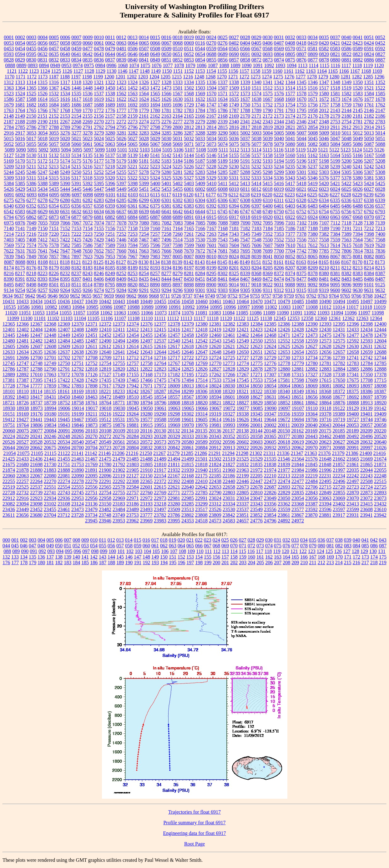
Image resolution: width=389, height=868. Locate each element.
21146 (105, 453)
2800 (178, 127)
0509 (166, 49)
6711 (211, 212)
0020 (200, 37)
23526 (215, 509)
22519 (9, 487)
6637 (121, 212)
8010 (211, 256)
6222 (279, 195)
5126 (379, 150)
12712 (133, 358)
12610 (78, 346)
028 (251, 540)
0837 (110, 60)
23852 (256, 515)
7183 (256, 228)
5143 (178, 155)
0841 (144, 60)
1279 (323, 77)
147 (138, 557)
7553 (290, 240)
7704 (290, 251)
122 (303, 551)
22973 (160, 498)
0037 (335, 37)
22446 (243, 481)
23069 (339, 498)
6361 (133, 206)
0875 (290, 60)
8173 (380, 262)
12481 (23, 341)
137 (50, 557)
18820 (201, 403)
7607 (268, 245)
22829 (284, 493)
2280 (211, 122)
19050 (147, 408)
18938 (23, 408)
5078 (268, 144)
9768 (368, 296)
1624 (144, 99)
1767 (54, 110)
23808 (201, 515)
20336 (201, 436)
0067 (166, 43)
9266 (88, 290)
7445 (110, 240)
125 (329, 551)
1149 (156, 71)
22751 (91, 493)
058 (129, 546)
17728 (9, 386)
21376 (325, 453)
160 (251, 557)
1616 (65, 99)
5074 (223, 144)
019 (173, 540)
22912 (9, 498)
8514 (88, 285)
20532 (50, 442)
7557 (313, 240)
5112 (234, 150)
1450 (110, 88)
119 (277, 551)
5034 (211, 138)
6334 (324, 200)
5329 (211, 178)
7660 (121, 251)
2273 (133, 122)
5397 (121, 183)
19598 (174, 419)
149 (155, 557)
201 (225, 562)
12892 (23, 375)
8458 (211, 279)
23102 (50, 504)
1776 (110, 110)
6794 (9, 217)
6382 (178, 206)
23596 (325, 509)
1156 (233, 71)
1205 (165, 77)
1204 (154, 77)
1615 (54, 99)
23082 (9, 504)
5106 (179, 150)
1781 (166, 110)
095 (68, 551)
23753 (133, 515)
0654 (200, 54)
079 (313, 546)
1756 (313, 105)
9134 (9, 290)
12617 (174, 346)
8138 (166, 262)
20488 (339, 436)
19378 (325, 414)
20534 (64, 442)
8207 (290, 268)
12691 (9, 358)
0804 (279, 54)
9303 (223, 290)
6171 (200, 195)
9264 (65, 290)
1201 (120, 77)
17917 (105, 386)
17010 (36, 375)
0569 (279, 49)
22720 (339, 487)
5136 (99, 155)
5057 (54, 144)
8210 (324, 268)
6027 (369, 189)
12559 (311, 341)
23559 (284, 509)
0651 (178, 54)
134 (24, 557)
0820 (324, 54)
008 (76, 540)
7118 (346, 223)
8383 (358, 273)
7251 (110, 234)
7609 (279, 245)
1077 (168, 65)
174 (374, 557)
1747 (211, 105)
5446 (88, 189)
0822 (346, 54)
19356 (284, 414)
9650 (64, 296)
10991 (175, 307)
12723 (201, 358)
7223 (88, 234)
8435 (144, 279)
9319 (324, 290)
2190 (43, 122)
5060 (76, 144)
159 (243, 557)
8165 (324, 262)
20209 (366, 431)
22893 (380, 493)
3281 (121, 133)
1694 (155, 105)
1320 (88, 82)
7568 (380, 240)
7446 (121, 240)
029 (260, 540)
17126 (91, 375)
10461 (215, 301)
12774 (243, 363)
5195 (290, 161)
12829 (243, 369)
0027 (234, 37)
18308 (215, 391)
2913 (358, 127)
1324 (133, 82)
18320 (229, 391)
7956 (121, 256)
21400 (366, 453)
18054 (270, 386)
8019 (223, 256)
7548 (256, 240)
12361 (335, 318)
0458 (65, 49)
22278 (78, 481)
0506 (133, 49)
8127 (121, 262)
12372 (105, 324)
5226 (189, 167)
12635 (36, 352)
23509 (174, 509)
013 (120, 540)
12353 (293, 318)
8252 (121, 273)
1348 (335, 82)
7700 (279, 251)
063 (173, 546)
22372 (160, 481)
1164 (322, 71)
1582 (346, 94)
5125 (368, 150)
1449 (99, 88)
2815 (223, 127)
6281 (76, 200)
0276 (223, 43)
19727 (353, 419)
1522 (380, 88)
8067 (335, 256)
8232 (65, 273)
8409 (121, 279)
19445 (64, 419)
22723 (353, 487)
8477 (301, 279)
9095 (335, 285)
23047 (256, 498)
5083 (324, 144)
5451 (144, 189)
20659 (23, 448)
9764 (334, 296)
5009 (324, 133)
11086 (256, 313)
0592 (380, 49)
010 (94, 540)
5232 (256, 167)
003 (33, 540)
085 (365, 546)
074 (269, 546)
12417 (188, 330)
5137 (110, 155)
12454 (133, 335)
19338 (243, 414)
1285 (368, 77)
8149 (245, 262)
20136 (215, 431)
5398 (133, 183)
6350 (20, 206)
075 (278, 546)
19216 (105, 414)
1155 (222, 71)
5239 (335, 167)
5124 (357, 150)
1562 (121, 94)
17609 (311, 380)
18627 (256, 397)
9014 (234, 285)
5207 (369, 161)
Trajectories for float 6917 (194, 812)
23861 (284, 515)
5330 (223, 178)
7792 (335, 251)
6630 (54, 212)
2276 (166, 122)
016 (146, 540)
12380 (201, 324)
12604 (380, 341)
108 (182, 551)
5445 (76, 189)
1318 (76, 82)
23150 (105, 504)
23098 (36, 504)
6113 (144, 195)
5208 (380, 161)
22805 (243, 493)
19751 (9, 425)
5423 (358, 183)
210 (304, 562)
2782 (369, 122)
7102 (302, 223)
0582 (324, 49)
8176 (31, 268)
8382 (346, 273)
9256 (31, 290)
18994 (50, 408)
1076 (156, 65)
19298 (174, 414)
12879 (270, 369)
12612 (105, 346)
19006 (64, 408)
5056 (43, 144)
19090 (270, 408)
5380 (358, 178)
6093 (32, 195)
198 (199, 562)
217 (365, 562)
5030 (166, 138)
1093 (280, 65)
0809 (313, 54)
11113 (186, 318)
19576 (133, 419)
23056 (311, 498)
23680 (36, 515)
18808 (174, 403)
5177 (99, 161)
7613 (324, 245)
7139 (380, 223)
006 (59, 540)
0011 (110, 37)
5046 (324, 138)
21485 (133, 459)
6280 (65, 200)
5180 (133, 161)
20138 (242, 431)
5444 (65, 189)
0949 (55, 65)
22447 (256, 481)
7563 (346, 240)
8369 (268, 273)
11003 (284, 307)
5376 (324, 178)
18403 (23, 397)
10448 (133, 301)
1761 (369, 105)
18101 (9, 391)
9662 (131, 296)
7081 (155, 223)
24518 (201, 521)
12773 (229, 363)
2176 (313, 116)
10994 (202, 307)
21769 (91, 464)
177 (15, 562)
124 (321, 551)
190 (129, 562)
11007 (298, 307)
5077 (256, 144)
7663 (144, 251)
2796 (133, 127)
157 (225, 557)
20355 (243, 436)
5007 (301, 133)
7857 (54, 256)
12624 (270, 346)
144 (111, 557)
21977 (284, 470)
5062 (99, 144)
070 (234, 546)
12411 (119, 330)
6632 (76, 212)
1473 (166, 88)
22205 (256, 476)
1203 (143, 77)
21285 (187, 453)
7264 (223, 234)
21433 (23, 459)
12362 (348, 318)
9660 (120, 296)
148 (146, 557)
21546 (284, 459)
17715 (380, 380)
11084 (228, 313)
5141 (155, 155)
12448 (50, 335)
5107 (190, 150)
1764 (20, 110)
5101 (122, 150)
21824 (215, 464)
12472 (298, 335)
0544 (200, 49)
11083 (215, 313)
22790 (215, 493)
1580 (324, 94)
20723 (105, 448)
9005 (223, 285)
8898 (189, 285)
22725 (380, 487)
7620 (380, 245)
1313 (20, 82)
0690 (234, 54)
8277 (166, 273)
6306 (223, 200)
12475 (325, 335)
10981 (37, 307)
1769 (76, 110)
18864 (325, 403)
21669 (366, 459)
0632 (43, 54)
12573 (325, 341)
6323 (290, 200)
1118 (357, 65)
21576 (311, 459)
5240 (346, 167)
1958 (313, 110)
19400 (353, 414)
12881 (298, 369)
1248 (199, 77)
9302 (211, 290)
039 (348, 540)
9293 (155, 290)
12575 (339, 341)
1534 (65, 94)
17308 (284, 375)
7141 (20, 228)
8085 (380, 256)
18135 (50, 391)
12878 (256, 369)
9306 (256, 290)
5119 (301, 150)
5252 (99, 172)
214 (339, 562)
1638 (256, 99)
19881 (133, 425)
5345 (301, 178)
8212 (346, 268)
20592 (215, 442)
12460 (215, 335)
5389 (54, 183)
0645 (121, 54)
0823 (358, 54)
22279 (91, 481)
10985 (92, 307)
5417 (290, 183)
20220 (380, 431)
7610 (290, 245)
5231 (245, 167)
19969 (174, 425)
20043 (325, 425)
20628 (353, 442)
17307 (270, 375)
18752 (64, 403)
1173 (43, 77)
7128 (357, 223)
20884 (201, 448)
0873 (268, 60)
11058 (93, 313)
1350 (358, 82)
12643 (146, 352)
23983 (160, 521)
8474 (279, 279)
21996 (325, 470)
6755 (335, 212)
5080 (290, 144)
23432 (380, 504)
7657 (110, 251)
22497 (353, 481)
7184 (268, 228)
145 (120, 557)
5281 (178, 172)
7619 (369, 245)
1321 (99, 82)
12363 (362, 318)
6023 (324, 189)
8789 (99, 285)
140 (76, 557)
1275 (278, 77)
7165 (189, 228)
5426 (9, 189)
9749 (210, 296)
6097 (77, 195)
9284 (121, 290)
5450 (133, 189)
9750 (221, 296)
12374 (133, 324)
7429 (99, 240)
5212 (43, 167)
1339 (245, 82)
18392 (9, 397)
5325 (166, 178)
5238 (324, 167)
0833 (65, 60)
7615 (346, 245)
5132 (54, 155)
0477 (88, 49)
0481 (121, 49)
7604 (234, 245)
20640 (380, 442)
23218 (160, 504)
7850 (43, 256)
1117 (346, 65)
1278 (312, 77)
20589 (201, 442)
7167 (211, 228)
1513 (279, 88)
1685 (65, 105)
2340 (234, 122)
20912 (215, 448)
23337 (243, 504)
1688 (99, 105)
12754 (105, 363)
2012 (324, 110)
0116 (200, 43)
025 (225, 540)
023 (208, 540)
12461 (229, 335)
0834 (76, 60)
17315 (298, 375)
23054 (298, 498)
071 (243, 546)
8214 (369, 268)
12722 (188, 358)
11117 (200, 318)
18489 (119, 397)
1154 (211, 71)
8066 (324, 256)
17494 (188, 380)
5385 (20, 183)
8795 (110, 285)
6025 (346, 189)
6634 (99, 212)
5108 (201, 150)
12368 (50, 324)
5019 (54, 138)
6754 (324, 212)
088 (7, 551)
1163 (311, 71)
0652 (189, 54)
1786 (223, 110)
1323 (121, 82)
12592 (353, 341)
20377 (284, 436)
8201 (234, 268)
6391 (200, 206)
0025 (223, 37)
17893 (78, 386)
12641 (119, 352)
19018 (105, 408)
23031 (229, 498)
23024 (215, 498)
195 (173, 562)
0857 (234, 60)
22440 (229, 481)
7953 (110, 256)
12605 (9, 346)
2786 (31, 127)
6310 (268, 200)
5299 (279, 172)
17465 (133, 380)
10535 (10, 307)
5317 (76, 178)
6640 (155, 212)
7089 (234, 223)
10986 (106, 307)
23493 (146, 509)
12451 (91, 335)
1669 (290, 99)
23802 (188, 515)
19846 (78, 425)
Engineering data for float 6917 (195, 833)
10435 (50, 301)
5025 (110, 138)
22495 (325, 481)
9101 (369, 285)
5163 (324, 155)
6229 (357, 195)
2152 (54, 116)
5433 (31, 189)
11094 (337, 313)
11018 (366, 307)
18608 (243, 397)
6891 (189, 217)
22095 (91, 476)
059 (138, 546)
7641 (43, 251)
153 (190, 557)
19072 (229, 408)
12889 (9, 375)
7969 (144, 256)
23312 (215, 504)
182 (59, 562)
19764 (23, 425)
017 (155, 540)
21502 (215, 459)
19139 (366, 408)
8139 (177, 262)
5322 (133, 178)
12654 (298, 352)
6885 (144, 217)
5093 (55, 150)
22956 (91, 498)
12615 (146, 346)
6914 (200, 217)
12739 (339, 358)
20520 (380, 436)
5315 (54, 178)
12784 (366, 363)
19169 (23, 414)
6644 (200, 212)
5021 (76, 138)
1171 (20, 77)
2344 (279, 122)
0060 (88, 43)
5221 (133, 167)
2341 (245, 122)
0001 (9, 37)
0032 (290, 37)
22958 (105, 498)
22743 (64, 493)
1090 (246, 65)
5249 (65, 172)
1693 (144, 105)
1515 (301, 88)
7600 (200, 245)
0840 (133, 60)
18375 (352, 391)
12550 (256, 341)
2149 (20, 116)
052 (76, 546)
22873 (366, 493)
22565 (105, 487)
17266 (229, 375)
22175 (201, 476)
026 (234, 540)
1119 (368, 65)
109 (191, 551)
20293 (146, 436)
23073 (380, 498)
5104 (156, 150)
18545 (146, 397)
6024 (335, 189)
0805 (290, 54)
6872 (43, 217)
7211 (358, 228)
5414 (256, 183)
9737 (188, 296)
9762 (311, 296)
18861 (298, 403)
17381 (9, 380)
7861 (65, 256)
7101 (290, 223)
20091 (64, 431)
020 (181, 540)
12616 (160, 346)
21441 (50, 459)
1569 (200, 94)
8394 (54, 279)
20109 (119, 431)
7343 (234, 234)
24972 (298, 521)
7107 (324, 223)
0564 (223, 49)
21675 (9, 464)
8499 (43, 285)
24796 (270, 521)
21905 (133, 470)
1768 (65, 110)
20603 (256, 442)
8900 (211, 285)
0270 (211, 43)
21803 (133, 464)
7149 (31, 228)
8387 (380, 273)
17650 (339, 380)
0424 (369, 43)
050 (59, 546)
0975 (89, 65)
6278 (43, 200)
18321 (242, 391)
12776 (270, 363)
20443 (311, 436)
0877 (313, 60)
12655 (311, 352)
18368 (325, 391)
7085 (200, 223)
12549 (243, 341)
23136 (91, 504)
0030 (268, 37)
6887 (155, 217)
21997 (339, 470)
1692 (133, 105)
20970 (311, 448)
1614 (43, 99)
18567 (188, 397)
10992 (189, 307)
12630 (353, 346)
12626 (298, 346)
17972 (160, 386)
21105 (37, 453)
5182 (155, 161)
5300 (290, 172)
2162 (155, 116)
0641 (76, 54)
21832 (243, 464)
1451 (121, 88)
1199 (98, 77)
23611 (9, 515)
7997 (166, 256)
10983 (65, 307)
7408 (31, 240)
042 (374, 540)
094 (60, 551)
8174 (9, 268)
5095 (77, 150)
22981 (174, 498)
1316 (54, 82)
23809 (215, 515)
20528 (36, 442)
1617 (76, 99)
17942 (133, 386)
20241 (36, 436)
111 (208, 551)
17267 (243, 375)
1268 (210, 77)
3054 (43, 133)
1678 (380, 99)
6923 (301, 217)
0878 (324, 60)
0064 (133, 43)
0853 (189, 60)
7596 (155, 245)
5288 (245, 172)
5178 (110, 161)
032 (286, 540)
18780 (133, 403)
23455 (50, 509)
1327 (155, 82)
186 (94, 562)
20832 (146, 448)
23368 (298, 504)
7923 (88, 256)
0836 (99, 60)
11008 (312, 307)
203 (243, 562)
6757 (358, 212)
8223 (43, 273)
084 (356, 546)
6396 (245, 206)
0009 (88, 37)
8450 (189, 279)
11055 (66, 313)
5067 (155, 144)
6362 (144, 206)
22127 (133, 476)
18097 (366, 386)
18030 (229, 386)
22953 (78, 498)
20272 (105, 436)
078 (304, 546)
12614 (133, 346)
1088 (224, 65)
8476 (290, 279)
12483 (50, 341)
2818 (256, 127)
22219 (311, 476)
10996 (230, 307)
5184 (178, 161)
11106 (107, 318)
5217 (99, 167)
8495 (9, 285)
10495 (353, 301)
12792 (78, 369)
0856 (223, 60)
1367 (54, 88)
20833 (160, 448)
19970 (188, 425)
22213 (284, 476)
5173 (54, 161)
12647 (201, 352)
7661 (133, 251)
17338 (339, 375)
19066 (202, 408)
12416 (174, 330)
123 (312, 551)
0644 (110, 54)
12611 (91, 346)
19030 (119, 408)
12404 (36, 330)
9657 (98, 296)
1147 (134, 71)
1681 (20, 105)
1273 (255, 77)
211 (313, 562)
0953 (66, 65)
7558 (324, 240)
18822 (229, 403)
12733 (298, 358)
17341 (353, 375)
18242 (132, 391)
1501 (178, 88)
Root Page (194, 844)
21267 (159, 453)
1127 (78, 71)
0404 (245, 43)
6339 (380, 200)
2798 (155, 127)
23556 (270, 509)
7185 (279, 228)
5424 (369, 183)
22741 (50, 493)
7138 (369, 223)
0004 (43, 37)
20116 (146, 431)
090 (25, 551)
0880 (335, 60)
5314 (43, 178)
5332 (245, 178)
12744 (380, 358)
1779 (144, 110)
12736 (325, 358)
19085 (257, 408)
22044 (366, 470)
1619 (99, 99)
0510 (178, 49)
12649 (229, 352)
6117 (166, 195)
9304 (234, 290)
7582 (65, 245)
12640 (105, 352)
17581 (284, 380)
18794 (146, 403)
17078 (78, 375)
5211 (31, 167)
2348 (324, 122)
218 (374, 562)
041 (365, 540)
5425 (380, 183)
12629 (339, 346)
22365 (146, 481)
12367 (36, 324)
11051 (25, 313)
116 (251, 551)
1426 (65, 88)
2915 (380, 127)
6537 (380, 206)
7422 (65, 240)
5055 (31, 144)
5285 (223, 172)
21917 (160, 470)
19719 (339, 419)
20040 (311, 425)
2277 (178, 122)
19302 (188, 414)
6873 (54, 217)
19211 (91, 414)
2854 (313, 127)
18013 (188, 386)
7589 (110, 245)
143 (103, 557)
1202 (132, 77)
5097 (88, 150)
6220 (267, 195)
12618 (188, 346)
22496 (339, 481)
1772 (99, 110)
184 (76, 562)
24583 (229, 521)
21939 (188, 470)
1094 (291, 65)
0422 (346, 43)
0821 (335, 54)
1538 (110, 94)
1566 (166, 94)
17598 (298, 380)
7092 (257, 223)
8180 (65, 268)
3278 (88, 133)
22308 (133, 481)
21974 (270, 470)
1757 (324, 105)
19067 (215, 408)
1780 (155, 110)
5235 (290, 167)
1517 (324, 88)
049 (50, 546)
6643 (189, 212)
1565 (155, 94)
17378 (380, 375)
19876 (119, 425)
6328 (301, 200)
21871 (380, 464)
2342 (256, 122)
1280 (334, 77)
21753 (78, 464)
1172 (31, 77)
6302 (178, 200)
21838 (270, 464)
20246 (50, 436)
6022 (313, 189)
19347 (270, 414)
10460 (201, 301)
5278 (144, 172)
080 (321, 546)
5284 (211, 172)
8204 (256, 268)
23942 (380, 515)
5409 (200, 183)
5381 (369, 178)
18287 (160, 391)
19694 (298, 419)
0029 (256, 37)
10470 (256, 301)
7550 (268, 240)
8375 (301, 273)
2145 (358, 110)
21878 (23, 470)
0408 (290, 43)
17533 (215, 380)
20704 (91, 448)
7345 (245, 234)
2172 (268, 116)
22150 (146, 476)
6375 (155, 206)
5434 (43, 189)
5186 (189, 161)
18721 (9, 403)
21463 (78, 459)
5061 (88, 144)
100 (112, 551)
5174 (65, 161)
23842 (229, 515)
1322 (110, 82)
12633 (9, 352)
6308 (245, 200)
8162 (290, 262)
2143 (335, 110)
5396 (110, 183)
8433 (133, 279)
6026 (358, 189)
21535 (270, 459)
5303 (324, 172)
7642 (54, 251)
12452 (105, 335)
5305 (346, 172)
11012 (325, 307)
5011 (346, 133)
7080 (144, 223)
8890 (155, 285)
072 (251, 546)
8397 (76, 279)
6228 (346, 195)
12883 (325, 369)
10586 (23, 307)
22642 (201, 487)
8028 (245, 256)
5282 (189, 172)
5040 (279, 138)
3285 (166, 133)
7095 (268, 223)
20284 (133, 436)
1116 (335, 65)
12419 (215, 330)
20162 (297, 431)
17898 (91, 386)
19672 (284, 419)
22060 (9, 476)
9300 (189, 290)
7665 (155, 251)
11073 (161, 313)
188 (111, 562)
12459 (201, 335)
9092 (313, 285)
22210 (270, 476)
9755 (255, 296)
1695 (166, 105)
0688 (211, 54)
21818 (201, 464)
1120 (379, 65)
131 (382, 551)
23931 (353, 515)
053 (85, 546)
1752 (268, 105)
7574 (31, 245)
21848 (325, 464)
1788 (245, 110)
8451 (200, 279)
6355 (65, 206)
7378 (301, 234)
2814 (211, 127)
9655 (86, 296)
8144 (211, 262)
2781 (358, 122)
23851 (243, 515)
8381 (335, 273)
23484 (119, 509)
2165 (189, 116)
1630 (178, 99)
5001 (234, 133)
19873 (91, 425)
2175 (301, 116)
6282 (88, 200)
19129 (352, 408)
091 (33, 551)
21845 (311, 464)
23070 (353, 498)
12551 (270, 341)
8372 (279, 273)
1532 (54, 94)
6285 (121, 200)
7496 (166, 240)
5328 (200, 178)
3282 (133, 133)
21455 (64, 459)
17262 (215, 375)
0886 (369, 60)
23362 (284, 504)
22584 (133, 487)
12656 (325, 352)
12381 (215, 324)
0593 (9, 54)
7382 (324, 234)
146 (129, 557)
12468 (270, 335)
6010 (234, 189)
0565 (234, 49)
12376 (146, 324)
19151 (9, 414)
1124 (45, 71)
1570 (211, 94)
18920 (380, 403)
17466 (146, 380)
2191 (54, 122)
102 (130, 551)
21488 (146, 459)
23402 (339, 504)
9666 (143, 296)
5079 (279, 144)
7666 (166, 251)
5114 (256, 150)
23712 (64, 515)
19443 (50, 419)
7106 (313, 223)
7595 (144, 245)
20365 (270, 436)
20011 (284, 425)
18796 (160, 403)
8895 (166, 285)
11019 (379, 307)
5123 (346, 150)
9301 (200, 290)
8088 (20, 262)
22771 (174, 493)
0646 (133, 54)
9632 (380, 290)
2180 (346, 116)
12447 (36, 335)
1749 (234, 105)
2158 (121, 116)
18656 (311, 397)
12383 (243, 324)
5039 (268, 138)
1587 (20, 99)
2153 (65, 116)
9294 (166, 290)
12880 (284, 369)
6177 (211, 195)
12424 (270, 330)
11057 (79, 313)
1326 (144, 82)
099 (104, 551)
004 (41, 540)
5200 (346, 161)
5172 (43, 161)
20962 (298, 448)
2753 (335, 122)
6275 (9, 200)
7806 (346, 251)
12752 (91, 363)
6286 (133, 200)
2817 (245, 127)
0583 (335, 49)
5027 (133, 138)
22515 (380, 481)
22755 (119, 493)
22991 (201, 498)
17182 (174, 375)
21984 (298, 470)
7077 (110, 223)
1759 (346, 105)
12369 (64, 324)
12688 (380, 352)
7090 (245, 223)
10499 (380, 301)
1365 (31, 88)
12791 (64, 369)
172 (356, 557)
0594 (20, 54)
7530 (200, 240)
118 (268, 551)
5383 (380, 178)
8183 (88, 268)
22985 (188, 498)
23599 (353, 509)
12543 (215, 341)
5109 (212, 150)
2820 (279, 127)
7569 (9, 245)
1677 (369, 99)
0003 (31, 37)
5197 (313, 161)
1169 (377, 71)
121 (294, 551)
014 (129, 540)
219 (383, 562)
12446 (23, 335)
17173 (160, 375)
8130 (144, 262)
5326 (178, 178)
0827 (380, 54)
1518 (335, 88)
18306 (201, 391)
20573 (160, 442)
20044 (339, 425)
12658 (353, 352)
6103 (133, 195)
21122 (64, 453)
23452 (36, 509)
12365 (9, 324)
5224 (166, 167)
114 (234, 551)
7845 (20, 256)
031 (278, 540)
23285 (188, 504)
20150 (284, 431)
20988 (339, 448)
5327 (189, 178)
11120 (226, 318)
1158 (255, 71)
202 (234, 562)
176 (6, 562)
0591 (369, 49)
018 (164, 540)
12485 (78, 341)
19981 (215, 425)
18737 (36, 403)
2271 (110, 122)
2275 (155, 122)
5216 (88, 167)
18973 (37, 408)
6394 (234, 206)
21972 (256, 470)
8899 (200, 285)
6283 (99, 200)
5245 (20, 172)
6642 (178, 212)
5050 (369, 138)
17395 (36, 380)
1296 (379, 77)
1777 (121, 110)
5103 (145, 150)
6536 (369, 206)
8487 (380, 279)
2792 (99, 127)
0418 (301, 43)
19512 (105, 419)
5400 (155, 183)
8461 (223, 279)
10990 (161, 307)
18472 (105, 397)
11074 (174, 313)
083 (348, 546)
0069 (189, 43)
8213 (358, 268)
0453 (9, 49)
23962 (133, 521)
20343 (215, 436)
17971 (146, 386)
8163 (301, 262)
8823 (144, 285)
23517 (201, 509)
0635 (54, 54)
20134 (187, 431)
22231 (325, 476)
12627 (311, 346)
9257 (43, 290)
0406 (268, 43)
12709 (105, 358)
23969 (146, 521)
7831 (369, 251)
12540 (174, 341)
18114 (36, 391)
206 (269, 562)
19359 (298, 414)
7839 (9, 256)
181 (50, 562)
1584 (369, 94)
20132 (174, 431)
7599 (189, 245)
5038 (256, 138)
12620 (215, 346)
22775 (188, 493)
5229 (223, 167)
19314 (201, 414)
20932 (270, 448)
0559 (211, 49)
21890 (78, 470)
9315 (301, 290)
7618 (358, 245)
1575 (268, 94)
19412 (9, 419)
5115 (268, 150)
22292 (119, 481)
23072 (366, 498)
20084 (50, 431)
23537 (243, 509)
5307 (369, 172)
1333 (178, 82)
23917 (339, 515)
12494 (119, 341)
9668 (154, 296)
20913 (229, 448)
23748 (105, 515)
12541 (188, 341)
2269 (88, 122)
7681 (223, 251)
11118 (213, 318)
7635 (31, 251)
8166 (335, 262)
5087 (369, 144)
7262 (200, 234)
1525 (31, 94)
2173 (279, 116)
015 (138, 540)
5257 (133, 172)
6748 (256, 212)
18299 (187, 391)
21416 (380, 453)
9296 (178, 290)
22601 (146, 487)
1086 (201, 65)
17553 (256, 380)
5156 (245, 155)
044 (6, 546)
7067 (77, 223)
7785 (324, 251)
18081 (325, 386)
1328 (166, 82)
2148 (9, 116)
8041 (268, 256)
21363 (311, 453)
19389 (339, 414)
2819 (268, 127)
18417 (36, 397)
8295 (211, 273)
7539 (211, 240)
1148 (145, 71)
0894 (44, 65)
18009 (174, 386)
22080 (50, 476)
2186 (380, 116)
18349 (297, 391)
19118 (325, 408)
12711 (119, 358)
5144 (189, 155)
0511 (189, 49)
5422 (346, 183)
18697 (366, 397)
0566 (245, 49)
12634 (23, 352)
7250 (99, 234)
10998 (257, 307)
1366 (43, 88)
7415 (54, 240)
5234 (279, 167)
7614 (335, 245)
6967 (346, 217)
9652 (75, 296)
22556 (91, 487)
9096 (346, 285)
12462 (243, 335)
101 (121, 551)
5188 (211, 161)
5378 (346, 178)
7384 (335, 234)
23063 (325, 498)
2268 (76, 122)
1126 (67, 71)
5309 (9, 178)
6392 (211, 206)
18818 (188, 403)
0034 (313, 37)
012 (111, 540)
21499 (188, 459)
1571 (223, 94)
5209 (9, 167)
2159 (133, 116)
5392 (88, 183)
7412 (43, 240)
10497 (366, 301)
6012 (256, 189)
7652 (99, 251)
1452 (133, 88)
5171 (31, 161)
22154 (160, 476)
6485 (335, 206)
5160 (290, 155)
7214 (9, 234)
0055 (31, 43)
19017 (92, 408)
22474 (284, 481)
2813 (200, 127)
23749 (119, 515)
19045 (133, 408)
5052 (9, 144)
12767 (174, 363)
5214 (65, 167)
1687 (88, 105)
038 (339, 540)
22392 (174, 481)
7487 (155, 240)
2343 (268, 122)
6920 (268, 217)
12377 (160, 324)
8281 (189, 273)
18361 (311, 391)
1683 (43, 105)
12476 (339, 335)
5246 (31, 172)
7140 (9, 228)
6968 (358, 217)
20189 (352, 431)
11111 (160, 318)
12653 (284, 352)
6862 (31, 217)
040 (356, 540)
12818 (91, 369)
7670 (189, 251)
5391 (76, 183)
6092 (20, 195)
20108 (105, 431)
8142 (189, 262)
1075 (145, 65)
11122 (239, 318)
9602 (346, 290)
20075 (23, 431)
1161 (288, 71)
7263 (211, 234)
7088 (223, 223)
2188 (20, 122)
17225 (201, 375)
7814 (358, 251)
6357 (88, 206)
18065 (298, 386)
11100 (26, 318)
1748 (223, 105)
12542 (201, 341)
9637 (19, 296)
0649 (155, 54)
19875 (105, 425)
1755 (301, 105)
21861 (353, 464)
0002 (20, 37)
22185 (215, 476)
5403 (189, 183)
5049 (358, 138)
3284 (155, 133)
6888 (166, 217)
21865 (366, 464)
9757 (266, 296)
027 (243, 540)
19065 (188, 408)
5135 (88, 155)
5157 (256, 155)
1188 (65, 77)
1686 (76, 105)
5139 (133, 155)
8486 (369, 279)
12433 (353, 330)
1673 (335, 99)
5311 (31, 178)
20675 (50, 448)
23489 (133, 509)
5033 (200, 138)
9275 (110, 290)
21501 (201, 459)
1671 (313, 99)
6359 (110, 206)
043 (383, 540)
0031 (279, 37)
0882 (358, 60)
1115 (324, 65)
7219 (43, 234)
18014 (201, 386)
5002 (245, 133)
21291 (215, 453)
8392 (31, 279)
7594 (133, 245)
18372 (339, 391)
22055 (380, 470)
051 (68, 546)
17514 (201, 380)
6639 (144, 212)
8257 (155, 273)
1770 (88, 110)
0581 (313, 49)
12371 (91, 324)
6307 (234, 200)
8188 (121, 268)
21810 (160, 464)
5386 (31, 183)
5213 (54, 167)
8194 (166, 268)
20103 (92, 431)
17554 (270, 380)
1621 (110, 99)
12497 (146, 341)
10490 (325, 301)
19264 (133, 414)
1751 (256, 105)
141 (85, 557)
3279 (99, 133)
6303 (189, 200)
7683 (234, 251)
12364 (376, 318)
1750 (245, 105)
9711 (165, 296)
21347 (297, 453)
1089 (235, 65)
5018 (43, 138)
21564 (298, 459)
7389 (346, 234)
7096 (279, 223)
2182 (369, 116)
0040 (346, 37)
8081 (358, 256)
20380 (298, 436)
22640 (188, 487)
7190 (335, 228)
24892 (284, 521)
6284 (110, 200)
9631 (369, 290)
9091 (301, 285)
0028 (245, 37)
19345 (256, 414)
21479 (119, 459)
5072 (200, 144)
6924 (313, 217)
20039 (298, 425)
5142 (166, 155)
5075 (234, 144)
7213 (380, 228)
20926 (256, 448)
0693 (268, 54)
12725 (229, 358)
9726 (176, 296)
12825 (188, 369)
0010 (99, 37)
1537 (99, 94)
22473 (270, 481)
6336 (346, 200)
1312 (9, 82)
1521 (369, 88)
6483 (313, 206)
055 (103, 546)
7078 (122, 223)
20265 (78, 436)
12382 (229, 324)
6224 (301, 195)
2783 (380, 122)
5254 (110, 172)
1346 (313, 82)
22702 (298, 487)
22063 (23, 476)
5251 (88, 172)
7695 (245, 251)
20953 (284, 448)
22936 (64, 498)
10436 (64, 301)
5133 (65, 155)
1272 (244, 77)
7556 (301, 240)
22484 (311, 481)
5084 (335, 144)
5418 (301, 183)
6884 (133, 217)
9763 (323, 296)
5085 (346, 144)
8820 (133, 285)
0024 (211, 37)
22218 (298, 476)
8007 (189, 256)
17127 (105, 375)
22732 (23, 493)
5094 (66, 150)
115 (242, 551)
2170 (245, 116)
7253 (133, 234)
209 (295, 562)
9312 (279, 290)
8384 (369, 273)
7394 (358, 234)
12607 (36, 346)
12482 (36, 341)
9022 (268, 285)
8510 (65, 285)
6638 (133, 212)
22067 (36, 476)
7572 (20, 245)
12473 (311, 335)
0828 (9, 60)
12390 (311, 324)
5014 (380, 133)
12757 (133, 363)
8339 (245, 273)
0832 (54, 60)
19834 (50, 425)
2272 (121, 122)
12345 (280, 318)
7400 (380, 234)
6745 (223, 212)
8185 (110, 268)
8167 (346, 262)
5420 (324, 183)
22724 (366, 487)
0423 (358, 43)
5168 (380, 155)
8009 (200, 256)
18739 (50, 403)
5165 (346, 155)
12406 (50, 330)
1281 (346, 77)
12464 (256, 335)
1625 (155, 99)
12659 (366, 352)
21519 (229, 459)
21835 (256, 464)
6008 (223, 189)
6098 (88, 195)
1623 (133, 99)
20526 (9, 442)
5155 (234, 155)
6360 (121, 206)
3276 (65, 133)
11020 (11, 313)
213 (330, 562)
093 (51, 551)
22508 (366, 481)
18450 (64, 397)
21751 (64, 464)
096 (77, 551)
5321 (121, 178)
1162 (300, 71)
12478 (366, 335)
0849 (155, 60)
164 (286, 557)
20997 (366, 448)
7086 (212, 223)
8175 (20, 268)
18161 (63, 391)
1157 (244, 71)
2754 (346, 122)
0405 (256, 43)
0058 (65, 43)
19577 (146, 419)
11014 (339, 307)
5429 (20, 189)
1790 (268, 110)
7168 (223, 228)
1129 (100, 71)
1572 (234, 94)
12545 (229, 341)
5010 (335, 133)
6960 (324, 217)
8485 (358, 279)
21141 (77, 453)
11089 (269, 313)
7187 (301, 228)
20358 (256, 436)
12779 (298, 363)
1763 (9, 110)
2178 (324, 116)
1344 (290, 82)
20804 (133, 448)
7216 (31, 234)
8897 (178, 285)
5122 (334, 150)
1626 (166, 99)
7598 (178, 245)
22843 (311, 493)
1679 (9, 105)
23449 (23, 509)
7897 (76, 256)
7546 (234, 240)
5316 (65, 178)
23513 (188, 509)
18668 (325, 397)
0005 (54, 37)
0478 (99, 49)
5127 (9, 155)
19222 (119, 414)
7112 (335, 223)
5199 (335, 161)
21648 (325, 459)
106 (165, 551)
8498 (31, 285)
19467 (78, 419)
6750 (279, 212)
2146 (369, 110)
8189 (133, 268)
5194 (279, 161)
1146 (122, 71)
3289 (211, 133)
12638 (78, 352)
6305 (211, 200)
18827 (243, 403)
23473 (78, 509)
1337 (223, 82)
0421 (335, 43)
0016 (166, 37)
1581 (335, 94)
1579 (313, 94)
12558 (298, 341)
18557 (174, 397)
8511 (76, 285)
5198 (324, 161)
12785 (380, 363)
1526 (43, 94)
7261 (189, 234)
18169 (77, 391)
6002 (200, 189)
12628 (325, 346)
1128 (89, 71)
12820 (119, 369)
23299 (201, 504)
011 (102, 540)
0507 (144, 49)
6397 (256, 206)
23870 (311, 515)
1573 (245, 94)
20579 (174, 442)
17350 (366, 375)
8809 (121, 285)
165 (295, 557)
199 (208, 562)
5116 (278, 150)
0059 (76, 43)
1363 (9, 88)
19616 (229, 419)
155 (208, 557)
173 (365, 557)
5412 (234, 183)
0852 (178, 60)
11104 (80, 318)
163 (278, 557)
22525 (23, 487)
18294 (174, 391)
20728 (119, 448)
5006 (290, 133)
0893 (33, 65)
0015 (155, 37)
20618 (284, 442)
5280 (166, 172)
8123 (87, 262)
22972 (146, 498)
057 (120, 546)
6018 (268, 189)
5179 (121, 161)
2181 (358, 116)
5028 (144, 138)
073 (260, 546)
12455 (146, 335)
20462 (325, 436)
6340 (9, 206)
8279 (178, 273)
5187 (200, 161)
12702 (64, 358)
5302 (313, 172)
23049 (270, 498)
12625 (284, 346)
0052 (380, 37)
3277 (76, 133)
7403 (9, 240)
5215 (76, 167)
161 (260, 557)
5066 (144, 144)
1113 (303, 65)
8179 (54, 268)
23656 (23, 515)
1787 (234, 110)
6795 (20, 217)
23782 (160, 515)
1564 (144, 94)
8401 (88, 279)
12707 (78, 358)
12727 (243, 358)
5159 (279, 155)
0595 (31, 54)
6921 (279, 217)
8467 (245, 279)
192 (146, 562)
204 (251, 562)
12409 (91, 330)
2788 (54, 127)
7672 (200, 251)
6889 (178, 217)
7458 (133, 240)
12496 (133, 341)
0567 (256, 49)
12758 (146, 363)
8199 (211, 268)
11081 (201, 313)
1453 (144, 88)
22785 (201, 493)
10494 (339, 301)
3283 (144, 133)
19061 (160, 408)
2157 (110, 116)
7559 (335, 240)
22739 (36, 493)
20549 (105, 442)
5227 (200, 167)
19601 (188, 419)
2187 (9, 122)
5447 (99, 189)
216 (356, 562)
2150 (31, 116)
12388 (298, 324)
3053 (31, 133)
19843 (64, 425)
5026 (121, 138)
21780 (105, 464)
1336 (211, 82)
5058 (65, 144)
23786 (174, 515)
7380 (313, 234)
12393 (325, 324)
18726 (23, 403)
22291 (105, 481)
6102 (122, 195)
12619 (201, 346)
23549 (256, 509)
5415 (268, 183)
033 (295, 540)
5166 (358, 155)
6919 (256, 217)
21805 (146, 464)
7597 (166, 245)
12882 (311, 369)
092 (42, 551)
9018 (256, 285)
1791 (279, 110)
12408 (78, 330)
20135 (201, 431)
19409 (380, 414)
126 (338, 551)
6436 (301, 206)
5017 (31, 138)
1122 (23, 71)
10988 (134, 307)
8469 (256, 279)
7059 (54, 223)
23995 (174, 521)
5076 (245, 144)
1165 (333, 71)
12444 (380, 330)
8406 (99, 279)
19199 (78, 414)
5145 (200, 155)
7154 (88, 228)
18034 (243, 386)
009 (85, 540)
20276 (119, 436)
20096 (78, 431)
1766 (43, 110)
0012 (121, 37)
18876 (339, 403)
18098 (380, 386)
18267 (146, 391)
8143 (200, 262)
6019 (279, 189)
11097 (364, 313)
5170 (20, 161)
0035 (324, 37)
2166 (200, 116)
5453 (166, 189)
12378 (174, 324)
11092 (310, 313)
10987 (120, 307)
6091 (9, 195)
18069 (311, 386)
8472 (268, 279)
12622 (243, 346)
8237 (76, 273)
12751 (78, 363)
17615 (325, 380)
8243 (88, 273)
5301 (301, 172)
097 (86, 551)
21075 (23, 453)
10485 (298, 301)
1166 (344, 71)
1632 (200, 99)
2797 (144, 127)
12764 (160, 363)
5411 (222, 183)
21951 (215, 470)
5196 (301, 161)
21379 (338, 453)
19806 (36, 425)
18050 (256, 386)
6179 (222, 195)
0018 (178, 37)
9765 (345, 296)
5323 (144, 178)
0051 (369, 37)
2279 (200, 122)
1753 (279, 105)
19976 (201, 425)
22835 (298, 493)
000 (6, 540)
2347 (313, 122)
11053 (38, 313)
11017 (352, 307)
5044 (301, 138)
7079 (133, 223)
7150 (43, 228)
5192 (256, 161)
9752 (233, 296)
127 (347, 551)
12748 (36, 363)
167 (313, 557)
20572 (146, 442)
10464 (243, 301)
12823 (160, 369)
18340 (284, 391)
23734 (91, 515)
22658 (229, 487)
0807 (301, 54)
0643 (99, 54)
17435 (105, 380)
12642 (133, 352)
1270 (222, 77)
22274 (64, 481)
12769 (201, 363)
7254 (144, 234)
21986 (311, 470)
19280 (146, 414)
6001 (189, 189)
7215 (20, 234)
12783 (353, 363)
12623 (256, 346)
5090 (21, 150)
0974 (78, 65)
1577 (290, 94)
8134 (155, 262)
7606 (256, 245)
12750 (64, 363)
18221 (105, 391)
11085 (242, 313)
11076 (188, 313)
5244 (9, 172)
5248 (54, 172)
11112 (173, 318)
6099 (99, 195)
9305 (245, 290)
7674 (211, 251)
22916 (23, 498)
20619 (298, 442)
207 (278, 562)
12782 (339, 363)
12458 (188, 335)
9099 (358, 285)
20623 (325, 442)
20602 (243, 442)
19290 (160, 414)
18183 (91, 391)
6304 (200, 200)
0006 (65, 37)
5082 (313, 144)
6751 (290, 212)
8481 (324, 279)
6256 (380, 195)
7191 (346, 228)
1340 (256, 82)
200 (216, 562)
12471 (284, 335)
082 (339, 546)
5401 (166, 183)
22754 (105, 493)
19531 (119, 419)
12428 (298, 330)
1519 (346, 88)
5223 (155, 167)
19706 (311, 419)
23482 (105, 509)
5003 (256, 133)
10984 (78, 307)
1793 (290, 110)
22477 (298, 481)
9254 (20, 290)
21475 (105, 459)
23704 (50, 515)
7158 (133, 228)
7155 (99, 228)
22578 (119, 487)
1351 (369, 82)
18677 (339, 397)
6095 (54, 195)
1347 (324, 82)
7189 (324, 228)
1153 (200, 71)
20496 (366, 436)
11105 (93, 318)
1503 (200, 88)
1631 (189, 99)
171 (348, 557)
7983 (155, 256)
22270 (50, 481)
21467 (91, 459)
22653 (215, 487)
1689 (110, 105)
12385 (270, 324)
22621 (174, 487)
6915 (211, 217)
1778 (133, 110)
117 (260, 551)
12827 (215, 369)
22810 (256, 493)
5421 (335, 183)
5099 (100, 150)
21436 (36, 459)
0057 (54, 43)
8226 (54, 273)
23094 (23, 504)
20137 (229, 431)
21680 (23, 464)
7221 (65, 234)
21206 (118, 453)
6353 (43, 206)
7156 (110, 228)
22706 (311, 487)
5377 (335, 178)
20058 (380, 425)
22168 (188, 476)
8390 (9, 279)
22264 (36, 481)
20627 (339, 442)
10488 (311, 301)
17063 (50, 375)
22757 (133, 493)
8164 (312, 262)
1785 (211, 110)
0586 (346, 49)
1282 (357, 77)
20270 (91, 436)
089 (16, 551)
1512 (268, 88)
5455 (178, 189)
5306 (358, 172)
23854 (270, 515)
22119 (119, 476)
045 (15, 546)
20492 (353, 436)
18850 (270, 403)
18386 (366, 391)
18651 (298, 397)
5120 (312, 150)
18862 (311, 403)
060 (146, 546)
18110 (23, 391)
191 (138, 562)
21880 (36, 470)
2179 (335, 116)
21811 (174, 464)
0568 (268, 49)
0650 (166, 54)
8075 (346, 256)
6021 (301, 189)
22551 (50, 487)
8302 (223, 273)
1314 (31, 82)
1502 (189, 88)
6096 (65, 195)
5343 (290, 178)
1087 (213, 65)
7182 (245, 228)
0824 (369, 54)
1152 (189, 71)
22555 (78, 487)
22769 (160, 493)
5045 (313, 138)
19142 (380, 408)
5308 (380, 172)
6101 (110, 195)
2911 (335, 127)
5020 (65, 138)
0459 (76, 49)
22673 (243, 487)
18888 (353, 403)
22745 (78, 493)
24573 (215, 521)
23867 (298, 515)
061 (155, 546)
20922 (243, 448)
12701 (50, 358)
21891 (91, 470)
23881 (325, 515)
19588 (160, 419)
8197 (189, 268)
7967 (133, 256)
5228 (211, 167)
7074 (99, 223)
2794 (110, 127)
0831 (43, 60)
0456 (43, 49)
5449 (121, 189)
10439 (91, 301)
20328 (160, 436)
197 (190, 562)
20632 (366, 442)
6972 (380, 217)
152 (181, 557)
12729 (270, 358)
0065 (144, 43)
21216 (132, 453)
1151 (178, 71)
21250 (146, 453)
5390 (65, 183)
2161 (144, 116)
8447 (178, 279)
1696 (178, 105)
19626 (243, 419)
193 (155, 562)
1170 (10, 77)
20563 (133, 442)
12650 (243, 352)
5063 (110, 144)
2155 (88, 116)
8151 (256, 262)
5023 (88, 138)
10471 (270, 301)
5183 (166, 161)
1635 (234, 99)
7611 (301, 245)
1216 (188, 77)
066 (199, 546)
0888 (10, 65)
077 (295, 546)
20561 (119, 442)
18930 (9, 408)
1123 (34, 71)
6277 (31, 200)
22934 (50, 498)
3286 (178, 133)
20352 (229, 436)
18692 (353, 397)
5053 (20, 144)
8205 (268, 268)
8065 (313, 256)
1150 (167, 71)
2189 (31, 122)
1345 (301, 82)
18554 (160, 397)
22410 (201, 481)
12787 (23, 369)
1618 (88, 99)
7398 (369, 234)
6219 (256, 195)
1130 (111, 71)
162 (269, 557)
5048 (346, 138)
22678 (256, 487)
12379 (188, 324)
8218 (31, 273)
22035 (353, 470)
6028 (380, 189)
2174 (290, 116)
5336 (279, 178)
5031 (178, 138)
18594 (215, 397)
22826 (270, 493)
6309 (256, 200)
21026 (380, 448)
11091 (296, 313)
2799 (166, 127)
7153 (76, 228)
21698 (36, 464)
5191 (245, 161)
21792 (119, 464)
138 (59, 557)
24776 (256, 521)
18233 (119, 391)
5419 (313, 183)
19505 (91, 419)
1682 (31, 105)
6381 (166, 206)
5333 (256, 178)
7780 (313, 251)
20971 (325, 448)
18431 (50, 397)
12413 (146, 330)
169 (330, 557)
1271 (233, 77)
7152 (65, 228)
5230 (234, 167)
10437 (78, 301)
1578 (301, 94)
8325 (234, 273)
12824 (174, 369)
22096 (105, 476)
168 (321, 557)
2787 (43, 127)
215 (348, 562)
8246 (99, 273)
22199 (243, 476)
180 (41, 562)
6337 (358, 200)
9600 (335, 290)
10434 (36, 301)
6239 (369, 195)
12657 (339, 352)
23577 (298, 509)
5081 (301, 144)
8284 (200, 273)
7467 (144, 240)
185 (85, 562)
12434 (366, 330)
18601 (229, 397)
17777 (36, 386)
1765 (31, 110)
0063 (121, 43)
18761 (91, 403)
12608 (50, 346)
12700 (36, 358)
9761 (300, 296)
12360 (321, 318)
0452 (380, 43)
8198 (200, 268)
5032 (189, 138)
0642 (88, 54)
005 (50, 540)
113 (225, 551)
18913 (366, 403)
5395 (99, 183)
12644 (160, 352)
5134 (76, 155)
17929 (119, 386)
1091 (258, 65)
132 (6, 557)
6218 (245, 195)
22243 (366, 476)
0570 (290, 49)
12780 (311, 363)
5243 (380, 167)
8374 (290, 273)
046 (24, 546)
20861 (188, 448)
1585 (380, 94)
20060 (9, 431)
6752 (301, 212)
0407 (279, 43)
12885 (353, 369)
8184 (99, 268)
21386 (352, 453)
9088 (290, 285)
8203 (245, 268)
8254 (144, 273)
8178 (43, 268)
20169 (311, 431)
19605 (201, 419)
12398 (366, 324)
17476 (174, 380)
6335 (335, 200)
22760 (146, 493)
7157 (121, 228)
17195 (188, 375)
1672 (324, 99)
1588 (31, 99)
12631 (366, 346)
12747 (23, 363)
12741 (353, 358)
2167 (211, 116)
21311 (269, 453)
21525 (243, 459)
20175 (325, 431)
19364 (311, 414)
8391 (20, 279)
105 (156, 551)
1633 (211, 99)
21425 (9, 459)
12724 (215, 358)
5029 (155, 138)
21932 (174, 470)
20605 (270, 442)
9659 (109, 296)
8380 (324, 273)
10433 (23, 301)
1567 (178, 94)
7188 (313, 228)
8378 (313, 273)
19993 (229, 425)
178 (24, 562)
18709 (380, 397)
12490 (105, 341)
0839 (121, 60)
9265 (76, 290)
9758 (278, 296)
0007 (76, 37)
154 (199, 557)
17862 (64, 386)
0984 (100, 65)
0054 (20, 43)
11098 (378, 313)
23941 (366, 515)
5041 (290, 138)
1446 (76, 88)
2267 (65, 122)
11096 (350, 313)
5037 (245, 138)
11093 (323, 313)
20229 (23, 436)
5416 (279, 183)
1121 (12, 71)
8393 (43, 279)
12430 (325, 330)
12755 (119, 363)
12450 (78, 335)
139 (68, 557)
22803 (229, 493)
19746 (380, 419)
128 (356, 551)
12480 (9, 341)
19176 (36, 414)
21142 (91, 453)
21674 (380, 459)
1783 (189, 110)
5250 (76, 172)
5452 (155, 189)
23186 (133, 504)
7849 (31, 256)
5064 (121, 144)
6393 (223, 206)
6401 (279, 206)
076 (286, 546)
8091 (32, 262)
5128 (20, 155)
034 (304, 540)
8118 (65, 262)
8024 (234, 256)
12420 (229, 330)
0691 (245, 54)
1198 (87, 77)
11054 (52, 313)
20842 (174, 448)
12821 (133, 369)
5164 (335, 155)
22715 (325, 487)
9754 (244, 296)
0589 (358, 49)
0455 (31, 49)
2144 (346, 110)
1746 (200, 105)
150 (164, 557)
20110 (133, 431)
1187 (54, 77)
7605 (245, 245)
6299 (144, 200)
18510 (133, 397)
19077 (243, 408)
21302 (256, 453)
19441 (36, 419)
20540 (78, 442)
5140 (144, 155)
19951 (160, 425)
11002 (271, 307)
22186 (229, 476)
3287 (189, 133)
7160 (155, 228)
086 (374, 546)
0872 (256, 60)
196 (181, 562)
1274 (267, 77)
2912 (346, 127)
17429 (91, 380)
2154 (76, 116)
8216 (9, 273)
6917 (234, 217)
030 (269, 540)
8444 (166, 279)
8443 (155, 279)
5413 (245, 183)
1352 (380, 82)
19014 (78, 408)
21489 (160, 459)
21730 (50, 464)
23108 (64, 504)
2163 (166, 116)
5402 (178, 183)
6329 (313, 200)
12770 (215, 363)
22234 (339, 476)
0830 (31, 60)
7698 (256, 251)
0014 (144, 37)
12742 (366, 358)
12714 (146, 358)
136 (41, 557)
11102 (53, 318)
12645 (174, 352)
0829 (20, 60)
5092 (43, 150)
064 (181, 546)
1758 (335, 105)
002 (24, 540)
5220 (121, 167)
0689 (223, 54)
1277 (301, 77)
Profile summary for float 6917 (194, 823)
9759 (289, 296)
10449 (146, 301)
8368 (256, 273)
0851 (166, 60)
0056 (43, 43)
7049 (32, 223)
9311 (268, 290)
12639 (91, 352)
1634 (223, 99)
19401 (366, 414)
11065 (133, 313)
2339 (223, 122)
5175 (76, 161)
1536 (88, 94)
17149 (119, 375)
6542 (9, 212)
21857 (339, 464)
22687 (270, 487)
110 (200, 551)
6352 (31, 206)
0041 (358, 37)
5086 (358, 144)
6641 (166, 212)
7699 (268, 251)
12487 (91, 341)
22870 (353, 493)
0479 (110, 49)
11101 (40, 318)
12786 (9, 369)
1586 (9, 99)
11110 (147, 318)
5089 (10, 150)
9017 (245, 285)
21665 (353, 459)
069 (225, 546)
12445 (9, 335)
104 (147, 551)
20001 (256, 425)
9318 (313, 290)
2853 (301, 127)
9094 (324, 285)
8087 (9, 262)
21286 (201, 453)
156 (216, 557)
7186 (290, 228)
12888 (380, 369)
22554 (64, 487)
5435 (54, 189)
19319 (215, 414)
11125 (253, 318)
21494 (174, 459)
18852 (284, 403)
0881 (346, 60)
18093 (353, 386)
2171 (256, 116)
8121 (76, 262)
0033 (301, 37)
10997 (244, 307)
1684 (54, 105)
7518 (189, 240)
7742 (301, 251)
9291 (144, 290)
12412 (133, 330)
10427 (380, 296)
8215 (380, 268)
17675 (353, 380)
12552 (284, 341)
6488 (358, 206)
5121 (323, 150)
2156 (99, 116)
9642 (30, 296)
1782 (178, 110)
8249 (110, 273)
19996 (243, 425)
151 (173, 557)
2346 (301, 122)
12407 (64, 330)
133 (15, 557)
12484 (64, 341)
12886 (366, 369)
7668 (178, 251)
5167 (369, 155)
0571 (301, 49)
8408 (110, 279)
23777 (146, 515)
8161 (279, 262)
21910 (146, 470)
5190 (234, 161)
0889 (21, 65)
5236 (301, 167)
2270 (99, 122)
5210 (20, 167)
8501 (54, 285)
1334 (189, 82)
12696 (23, 358)
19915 (146, 425)
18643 (284, 397)
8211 (335, 268)
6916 (223, 217)
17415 (50, 380)
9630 (358, 290)
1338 (234, 82)
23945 (91, 521)
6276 (20, 200)
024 (216, 540)
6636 (110, 212)
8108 (43, 262)
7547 (245, 240)
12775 (256, 363)
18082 (339, 386)
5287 (234, 172)
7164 (178, 228)
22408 (188, 481)
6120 (189, 195)
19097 (284, 408)
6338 (369, 200)
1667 (268, 99)
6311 (279, 200)
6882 (110, 217)
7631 (20, 251)
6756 (346, 212)
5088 (380, 144)
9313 (290, 290)
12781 (325, 363)
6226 (324, 195)
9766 (356, 296)
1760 (358, 105)
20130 (160, 431)
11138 (266, 318)
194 (164, 562)
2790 (76, 127)
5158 (268, 155)
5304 (335, 172)
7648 (76, 251)
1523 (9, 94)
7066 (65, 223)
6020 (290, 189)
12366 (23, 324)
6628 (31, 212)
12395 (339, 324)
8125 (99, 262)
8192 (144, 268)
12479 (380, 335)
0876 (301, 60)
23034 (243, 498)
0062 (110, 43)
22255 (9, 481)
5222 (144, 167)
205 (260, 562)
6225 (312, 195)
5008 (313, 133)
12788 (36, 369)
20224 (9, 436)
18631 (270, 397)
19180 (50, 414)
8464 (234, 279)
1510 (245, 88)
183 (68, 562)
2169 (234, 116)
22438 (215, 481)
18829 (256, 403)
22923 (36, 498)
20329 (174, 436)
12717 (174, 358)
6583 (20, 212)
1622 (121, 99)
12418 (201, 330)
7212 (369, 228)
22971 (133, 498)
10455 (160, 301)
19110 (312, 408)
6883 (121, 217)
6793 (380, 212)
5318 (88, 178)
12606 (23, 346)
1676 (358, 99)
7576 (43, 245)
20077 (37, 431)
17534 (229, 380)
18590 (201, 397)
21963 (243, 470)
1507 (223, 88)
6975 (9, 223)
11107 (120, 318)
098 (95, 551)
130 (373, 551)
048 (41, 546)
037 (330, 540)
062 (164, 546)
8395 (65, 279)
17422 (64, 380)
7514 (178, 240)
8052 (290, 256)
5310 (20, 178)
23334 (229, 504)
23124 (78, 504)
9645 (41, 296)
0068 (178, 43)
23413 (353, 504)
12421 (243, 330)
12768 (188, 363)
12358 (307, 318)
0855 (211, 60)
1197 (76, 77)
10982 (51, 307)
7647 (65, 251)
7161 (166, 228)
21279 (173, 453)
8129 (132, 262)
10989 (147, 307)
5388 (43, 183)
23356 (270, 504)
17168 (146, 375)
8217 (20, 273)
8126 (110, 262)
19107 (298, 408)
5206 (358, 161)
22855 (339, 493)
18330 (270, 391)
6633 (88, 212)
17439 (119, 380)
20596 (229, 442)
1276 (289, 77)
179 (33, 562)
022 (199, 540)
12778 (284, 363)
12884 (339, 369)
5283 (200, 172)
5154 (223, 155)
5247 (43, 172)
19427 (23, 419)
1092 (269, 65)
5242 (369, 167)
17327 (311, 375)
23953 (119, 521)
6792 (369, 212)
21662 (339, 459)
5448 (110, 189)
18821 (215, 403)
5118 (290, 150)
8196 (178, 268)
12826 (201, 369)
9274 (99, 290)
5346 (313, 178)
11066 (147, 313)
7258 (166, 234)
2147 (380, 110)
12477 (353, 335)
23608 (366, 509)
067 (208, 546)
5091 (32, 150)
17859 (50, 386)
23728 (78, 515)
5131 (43, 155)
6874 (65, 217)
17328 (325, 375)
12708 (91, 358)
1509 (234, 88)
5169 (9, 161)
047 (33, 546)
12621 (229, 346)
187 (103, 562)
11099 (13, 318)
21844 (298, 464)
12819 (105, 369)
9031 (279, 285)
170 (339, 557)
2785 (20, 127)
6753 (313, 212)
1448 (88, 88)
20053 (353, 425)
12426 (284, 330)
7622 (9, 251)
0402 (234, 43)
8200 (223, 268)
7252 (121, 234)
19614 (215, 419)
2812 (189, 127)
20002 (270, 425)
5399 (144, 183)
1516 (313, 88)
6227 (335, 195)
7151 (54, 228)
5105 (167, 150)
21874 (9, 470)
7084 (189, 223)
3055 (54, 133)
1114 (313, 65)
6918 (245, 217)
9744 (199, 296)
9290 (133, 290)
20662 (36, 448)
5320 (110, 178)
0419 (313, 43)
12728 (256, 358)
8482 (335, 279)
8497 (20, 285)
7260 (178, 234)
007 (68, 540)
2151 (43, 116)
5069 (178, 144)
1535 (76, 94)
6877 (76, 217)
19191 (64, 414)
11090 (283, 313)
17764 (23, 386)
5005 (279, 133)
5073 (211, 144)
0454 (20, 49)
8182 (76, 268)
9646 (53, 296)
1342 (279, 82)
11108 (134, 318)
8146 (234, 262)
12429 (311, 330)
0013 (133, 37)
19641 (256, 419)
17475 (160, 380)
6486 (346, 206)
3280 (110, 133)
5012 (358, 133)
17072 (64, 375)
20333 (188, 436)
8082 (369, 256)
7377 (290, 234)
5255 (121, 172)
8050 (279, 256)
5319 (99, 178)
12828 (229, 369)
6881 (99, 217)
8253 (133, 273)
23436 (9, 509)
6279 (54, 200)
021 (190, 540)
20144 (256, 431)
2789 (65, 127)
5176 (88, 161)
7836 (380, 251)
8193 (155, 268)
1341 (268, 82)
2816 (234, 127)
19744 (366, 419)
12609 (64, 346)
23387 (311, 504)
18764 (105, 403)
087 (383, 546)
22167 (174, 476)
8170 (357, 262)
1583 (358, 94)
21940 (201, 470)
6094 (43, 195)
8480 (313, 279)
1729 (189, 105)
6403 (290, 206)
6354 (54, 206)
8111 (54, 262)
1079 (190, 65)
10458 (188, 301)
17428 (78, 380)
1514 (290, 88)
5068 (166, 144)
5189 (223, 161)
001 (15, 540)
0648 (144, 54)
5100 (111, 150)
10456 (174, 301)
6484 (324, 206)
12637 (64, 352)
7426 (88, 240)
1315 (43, 82)
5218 (110, 167)
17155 (133, 375)
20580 (188, 442)
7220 (54, 234)
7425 (76, 240)
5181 (144, 161)
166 (304, 557)
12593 (366, 341)
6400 (268, 206)
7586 (88, 245)
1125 (56, 71)
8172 (369, 262)
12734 (311, 358)
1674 (346, 99)
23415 (366, 504)
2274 (144, 122)
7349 (256, 234)
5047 (335, 138)
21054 (9, 453)
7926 (99, 256)
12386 (284, 324)
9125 (380, 285)
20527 (23, 442)
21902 (119, 470)
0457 (54, 49)
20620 (311, 442)
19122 (339, 408)
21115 (51, 453)
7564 (358, 240)
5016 (20, 138)
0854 (200, 60)
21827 (229, 464)
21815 (188, 464)
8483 (346, 279)
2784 (9, 127)
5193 (268, 161)
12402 (23, 330)
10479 (284, 301)
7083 (178, 223)
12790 (50, 369)
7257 (155, 234)
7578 (54, 245)
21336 (283, 453)
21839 (284, 464)
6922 (290, 217)
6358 (99, 206)
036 (321, 540)
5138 (121, 155)
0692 (256, 54)
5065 (133, 144)
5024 (99, 138)
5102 (134, 150)
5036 (234, 138)
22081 (64, 476)
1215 (177, 77)
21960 (229, 470)
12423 (256, 330)
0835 (88, 60)
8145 (222, 262)
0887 (380, 60)
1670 (301, 99)
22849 (325, 493)
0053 (9, 43)
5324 (155, 178)
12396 (353, 324)
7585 (76, 245)
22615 (160, 487)
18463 (91, 397)
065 (190, 546)
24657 (243, 521)
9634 (8, 296)
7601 (211, 245)
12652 (270, 352)
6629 (43, 212)
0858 (245, 60)
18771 (119, 403)
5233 (268, 167)
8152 (267, 262)
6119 (177, 195)
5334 (268, 178)
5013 (369, 133)
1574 (256, 94)
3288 (200, 133)
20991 (353, 448)
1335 (200, 82)
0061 (99, 43)
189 (120, 562)
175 (383, 557)
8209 (313, 268)
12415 (160, 330)
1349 (346, 82)
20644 (9, 448)
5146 (211, 155)
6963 (335, 217)
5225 (178, 167)
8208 (301, 268)
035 (313, 540)
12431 (339, 330)
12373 (119, 324)
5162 (313, 155)
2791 (88, 127)
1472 (155, 88)
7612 (313, 245)
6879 (88, 217)
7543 (223, 240)
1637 (245, 99)
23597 (339, 509)
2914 (369, 127)
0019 (189, 37)
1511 (256, 88)
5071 (189, 144)
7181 (234, 228)
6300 (155, 200)
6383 (189, 206)
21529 (256, 459)
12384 (256, 324)
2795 (121, 127)
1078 (179, 65)
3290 (223, 133)
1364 (20, 88)
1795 (301, 110)
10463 (229, 301)
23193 (146, 504)
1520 (358, 88)
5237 (313, 167)
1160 (278, 71)
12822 (146, 369)
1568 (189, 94)
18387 (380, 391)
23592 (311, 509)
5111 (223, 150)
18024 (215, 386)
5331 (234, 178)
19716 (325, 419)
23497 (160, 509)
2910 (324, 127)
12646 (188, 352)
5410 (211, 183)
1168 (366, 71)
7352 (268, 234)
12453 (119, 335)
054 (94, 546)
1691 (121, 105)
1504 (211, 88)
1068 (123, 65)
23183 (119, 504)
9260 (54, 290)
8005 (178, 256)
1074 (134, 65)
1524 (20, 94)
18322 (256, 391)
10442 (105, 301)
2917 (20, 133)
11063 (120, 313)
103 (139, 551)
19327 (229, 414)
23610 (380, 509)
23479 (91, 509)
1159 (266, 71)
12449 (64, 335)
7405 (20, 240)
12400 (380, 324)
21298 (242, 453)
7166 (200, 228)
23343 (256, 504)
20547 (91, 442)
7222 (76, 234)
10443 (119, 301)
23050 (284, 498)
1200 (109, 77)
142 (94, 557)
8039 (256, 256)
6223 (290, 195)
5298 (268, 172)
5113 (245, 150)
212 (321, 562)
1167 (355, 71)
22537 (36, 487)
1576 (279, 94)
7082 (167, 223)
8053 (301, 256)
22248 (380, 476)
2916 (9, 133)
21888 (64, 470)
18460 (78, 397)
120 (285, 551)
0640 (65, 54)
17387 (23, 380)
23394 (325, 504)
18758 (78, 403)
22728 (9, 493)
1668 (279, 99)
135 (33, 557)
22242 (353, 476)
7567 (369, 240)
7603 (223, 245)
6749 (268, 212)
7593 (121, 245)
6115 (155, 195)
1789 (256, 110)
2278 (189, 122)
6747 (245, 212)
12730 (284, 358)
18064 (284, 386)
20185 (339, 431)
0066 (155, 43)
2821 (290, 127)
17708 (366, 380)
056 (111, 546)
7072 (88, 223)
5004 (268, 133)
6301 (166, 200)
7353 (279, 234)
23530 (229, 509)
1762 (380, 105)
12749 (50, 363)
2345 (290, 122)
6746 (234, 212)
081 (330, 546)
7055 (43, 223)
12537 (160, 341)
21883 (50, 470)
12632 (380, 346)
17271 (256, 375)
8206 (279, 268)
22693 (284, 487)
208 (286, 562)
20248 (64, 436)
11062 (106, 313)
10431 (9, 301)
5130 (31, 155)
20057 (366, 425)
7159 (144, 228)
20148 (270, 431)
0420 (324, 43)
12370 (78, 324)
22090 (78, 476)
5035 (223, 138)
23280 (174, 504)
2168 (223, 116)
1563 (133, 94)
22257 (23, 481)
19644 (270, 419)
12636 (50, 352)
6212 (234, 195)
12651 (256, 352)
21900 (105, 470)
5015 (9, 138)
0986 (111, 65)
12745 (9, 363)
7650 (88, 251)
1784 (200, 110)
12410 (105, 330)
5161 (301, 155)
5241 (358, 167)
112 (217, 551)
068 (216, 546)
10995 (216, 307)
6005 (211, 189)
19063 (174, 408)
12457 (174, 335)
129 (364, 551)
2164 (178, 116)
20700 (78, 448)
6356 (76, 206)
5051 (380, 138)
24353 (188, 521)
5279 (155, 172)
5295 (256, 172)
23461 (64, 509)
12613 (119, 346)
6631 (65, 212)
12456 (160, 335)
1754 (290, 105)
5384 (9, 183)
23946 (105, 521)
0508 (155, 49)
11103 (67, 318)
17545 (243, 380)
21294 (228, 453)
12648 (215, 352)
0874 (279, 60)
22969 (119, 498)
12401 (9, 330)
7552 (279, 240)
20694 (64, 448)
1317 (65, 82)
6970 (369, 217)
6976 (20, 223)
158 (234, 557)
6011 (245, 189)
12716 (160, 358)
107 (174, 551)
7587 (99, 245)
